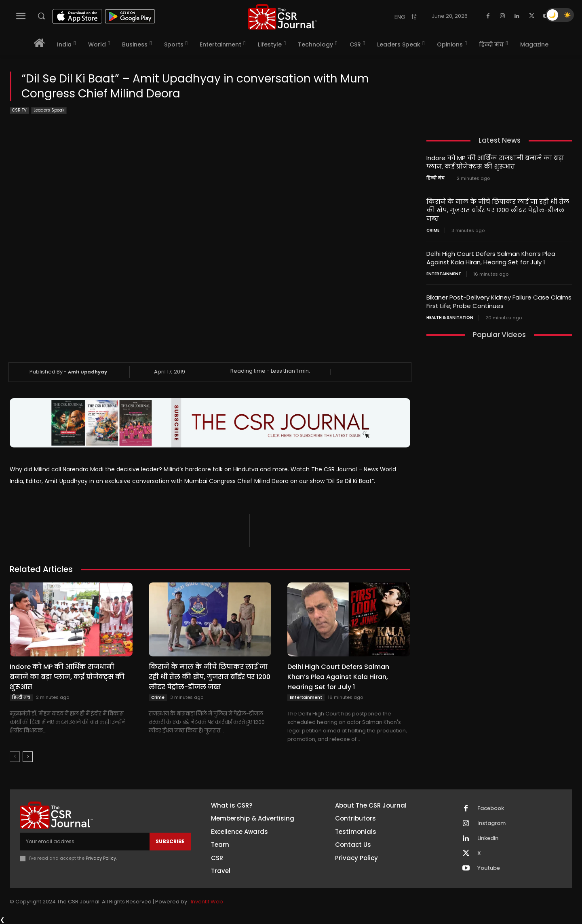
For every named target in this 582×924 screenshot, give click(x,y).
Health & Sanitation (450, 318)
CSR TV (19, 111)
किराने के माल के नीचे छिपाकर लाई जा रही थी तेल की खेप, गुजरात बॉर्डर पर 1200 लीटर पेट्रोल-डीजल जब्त (210, 677)
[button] (41, 16)
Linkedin (488, 838)
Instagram (491, 823)
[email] (85, 842)
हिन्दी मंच (21, 697)
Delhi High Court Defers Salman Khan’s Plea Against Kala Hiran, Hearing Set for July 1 (338, 677)
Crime (158, 697)
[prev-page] (15, 757)
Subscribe (170, 841)
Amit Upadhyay (88, 372)
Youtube (489, 868)
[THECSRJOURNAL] (283, 17)
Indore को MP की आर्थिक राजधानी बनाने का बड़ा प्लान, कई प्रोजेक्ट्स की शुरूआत (67, 677)
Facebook (491, 808)
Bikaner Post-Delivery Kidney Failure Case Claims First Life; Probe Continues (499, 302)
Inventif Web (207, 902)
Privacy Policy (101, 858)
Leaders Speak (49, 111)
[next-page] (28, 757)
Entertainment (306, 697)
